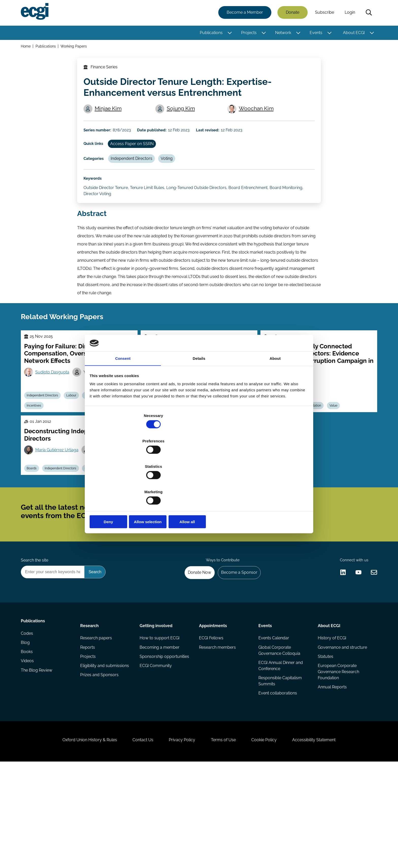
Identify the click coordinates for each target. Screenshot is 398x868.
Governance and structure (341, 733)
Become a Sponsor (236, 653)
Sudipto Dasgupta (55, 410)
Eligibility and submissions (106, 753)
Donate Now (194, 653)
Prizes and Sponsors (100, 763)
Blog (27, 733)
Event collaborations (277, 781)
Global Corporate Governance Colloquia (279, 736)
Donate (291, 13)
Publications (210, 34)
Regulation (318, 447)
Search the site (36, 639)
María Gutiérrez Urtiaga (60, 497)
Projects (247, 34)
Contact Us (136, 840)
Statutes (325, 743)
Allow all (272, 484)
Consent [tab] (123, 399)
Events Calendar (273, 723)
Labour (77, 436)
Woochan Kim (258, 119)
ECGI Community (156, 753)
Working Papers (76, 48)
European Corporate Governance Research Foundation (337, 759)
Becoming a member (160, 733)
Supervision (101, 528)
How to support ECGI (160, 723)
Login (348, 13)
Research (90, 708)
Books (28, 743)
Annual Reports (331, 775)
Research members (217, 733)
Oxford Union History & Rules (78, 840)
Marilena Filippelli (217, 504)
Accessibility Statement (326, 840)
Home (27, 48)
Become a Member (243, 13)
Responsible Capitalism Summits (280, 768)
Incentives (37, 447)
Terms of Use (226, 840)
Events (314, 34)
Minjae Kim (111, 119)
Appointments (213, 708)
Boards (35, 528)
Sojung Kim (183, 119)
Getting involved (156, 708)
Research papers (97, 723)
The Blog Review (38, 763)
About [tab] (275, 399)
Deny (126, 484)
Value (340, 447)
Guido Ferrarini (171, 504)
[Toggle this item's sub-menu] (228, 34)
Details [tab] (199, 399)
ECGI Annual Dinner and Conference (280, 752)
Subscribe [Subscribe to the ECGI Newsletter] (226, 581)
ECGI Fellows (211, 723)
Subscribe (323, 13)
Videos (29, 753)
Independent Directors (137, 177)
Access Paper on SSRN (138, 160)
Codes (28, 723)
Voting (174, 177)
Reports (89, 733)
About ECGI (352, 34)
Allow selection (199, 484)
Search (367, 13)
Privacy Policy (180, 840)
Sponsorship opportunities (165, 743)
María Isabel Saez (114, 497)
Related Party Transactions (168, 528)
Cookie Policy (271, 840)
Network (282, 34)
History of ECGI (331, 723)
